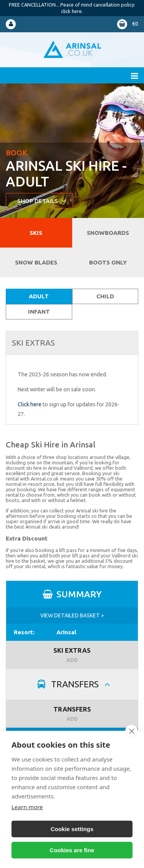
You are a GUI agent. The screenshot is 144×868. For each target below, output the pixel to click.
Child (105, 296)
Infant (39, 312)
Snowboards (108, 233)
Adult (39, 296)
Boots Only (108, 262)
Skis (36, 233)
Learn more (27, 807)
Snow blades (36, 262)
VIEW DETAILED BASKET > (72, 615)
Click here (30, 404)
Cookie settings (72, 829)
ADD (72, 660)
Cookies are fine (72, 850)
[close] (132, 731)
